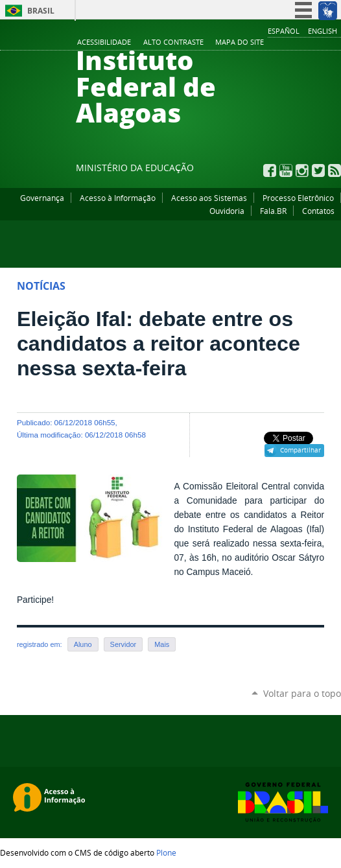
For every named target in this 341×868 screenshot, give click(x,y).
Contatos (318, 211)
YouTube (286, 170)
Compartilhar (300, 450)
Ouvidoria (227, 211)
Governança (42, 198)
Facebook (270, 170)
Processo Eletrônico (298, 198)
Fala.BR (273, 211)
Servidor (123, 644)
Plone (166, 852)
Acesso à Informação (118, 198)
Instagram (302, 170)
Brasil (41, 11)
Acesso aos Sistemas (209, 198)
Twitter (318, 170)
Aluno (83, 644)
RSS (335, 170)
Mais (162, 644)
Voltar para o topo (302, 693)
